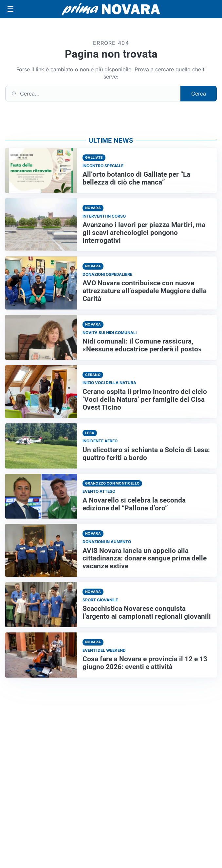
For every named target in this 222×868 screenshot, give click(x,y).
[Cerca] (93, 94)
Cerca (199, 94)
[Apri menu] (10, 9)
